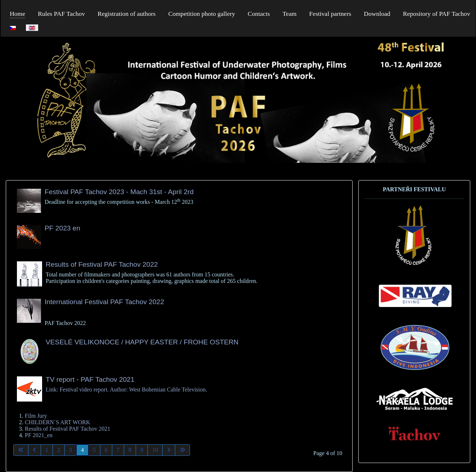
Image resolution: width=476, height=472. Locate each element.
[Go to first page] (21, 450)
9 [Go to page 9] (142, 450)
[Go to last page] (182, 450)
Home (17, 14)
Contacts (259, 14)
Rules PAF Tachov (61, 14)
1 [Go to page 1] (47, 450)
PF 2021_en (39, 435)
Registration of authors (126, 14)
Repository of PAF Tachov (437, 14)
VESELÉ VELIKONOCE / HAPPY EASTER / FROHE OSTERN (142, 342)
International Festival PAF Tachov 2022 (104, 302)
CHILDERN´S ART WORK (58, 422)
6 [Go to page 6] (106, 450)
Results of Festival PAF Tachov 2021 (68, 429)
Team (289, 14)
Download (377, 14)
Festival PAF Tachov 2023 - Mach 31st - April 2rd (119, 192)
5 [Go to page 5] (94, 450)
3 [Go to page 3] (71, 450)
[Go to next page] (169, 450)
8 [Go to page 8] (130, 450)
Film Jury (36, 416)
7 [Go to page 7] (118, 450)
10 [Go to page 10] (155, 450)
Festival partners (330, 14)
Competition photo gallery (202, 14)
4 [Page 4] (82, 450)
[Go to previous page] (35, 450)
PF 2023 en (62, 228)
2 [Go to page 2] (59, 450)
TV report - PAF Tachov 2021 (90, 379)
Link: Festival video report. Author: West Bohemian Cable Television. (126, 389)
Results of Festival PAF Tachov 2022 (102, 264)
